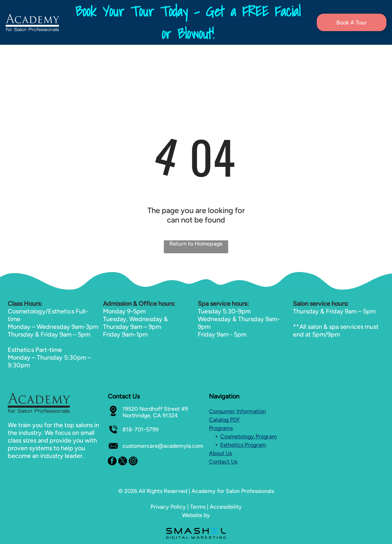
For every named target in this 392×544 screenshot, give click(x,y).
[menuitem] (122, 55)
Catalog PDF (225, 420)
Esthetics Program (243, 445)
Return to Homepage (196, 244)
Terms (198, 507)
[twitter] (123, 462)
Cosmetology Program (248, 436)
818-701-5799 (141, 429)
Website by (196, 515)
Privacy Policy (168, 507)
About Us (220, 453)
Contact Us (223, 462)
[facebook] (112, 462)
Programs (221, 428)
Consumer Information (237, 411)
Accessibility (226, 507)
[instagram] (133, 462)
